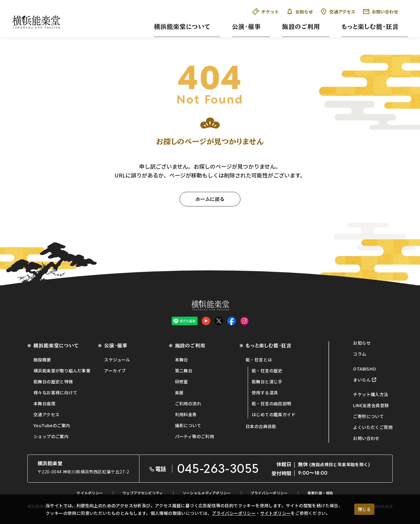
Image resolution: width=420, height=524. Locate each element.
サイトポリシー (276, 513)
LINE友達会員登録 (371, 405)
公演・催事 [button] (246, 26)
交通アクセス (338, 12)
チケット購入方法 (371, 394)
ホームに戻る (210, 199)
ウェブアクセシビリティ (143, 493)
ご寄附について (368, 416)
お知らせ (300, 12)
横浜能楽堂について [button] (182, 26)
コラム (360, 354)
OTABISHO (364, 369)
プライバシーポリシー (234, 513)
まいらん (362, 380)
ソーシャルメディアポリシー (207, 493)
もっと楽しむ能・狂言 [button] (370, 26)
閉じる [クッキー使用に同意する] (364, 509)
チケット (266, 12)
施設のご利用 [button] (301, 26)
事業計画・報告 (320, 493)
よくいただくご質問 (373, 427)
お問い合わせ (380, 12)
